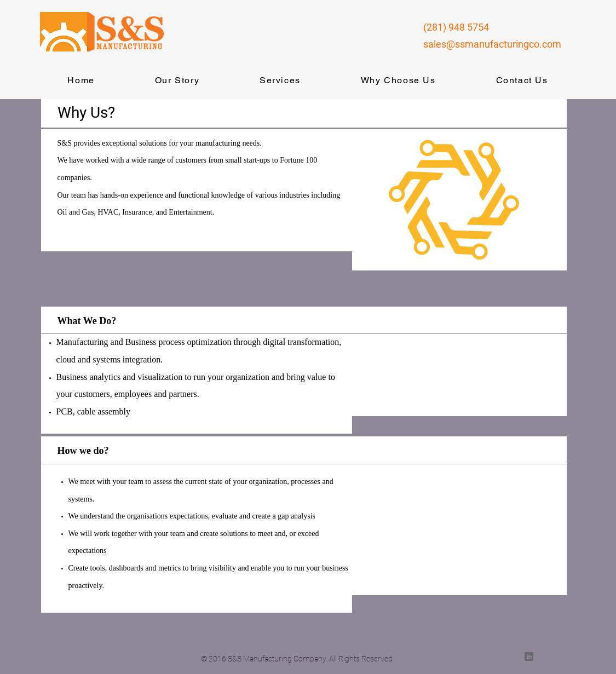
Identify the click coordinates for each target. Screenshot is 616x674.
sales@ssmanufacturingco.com (492, 44)
